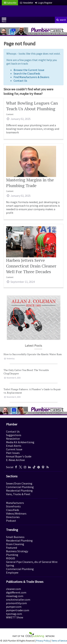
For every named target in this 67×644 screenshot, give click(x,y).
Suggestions (14, 435)
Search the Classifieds (27, 73)
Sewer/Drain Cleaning (19, 483)
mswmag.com (15, 596)
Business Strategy (17, 551)
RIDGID (11, 558)
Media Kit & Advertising (20, 442)
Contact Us (20, 81)
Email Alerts (14, 446)
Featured (12, 548)
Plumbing (12, 555)
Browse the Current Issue (29, 70)
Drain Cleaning (15, 544)
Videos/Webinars (16, 513)
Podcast (11, 521)
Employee (12, 573)
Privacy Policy (43, 641)
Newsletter (13, 439)
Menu (4, 21)
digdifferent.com (16, 592)
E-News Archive (15, 460)
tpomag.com (14, 614)
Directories (13, 517)
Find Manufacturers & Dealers (31, 77)
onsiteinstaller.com (18, 600)
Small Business (15, 537)
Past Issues (13, 453)
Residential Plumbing (19, 491)
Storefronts (13, 506)
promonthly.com (16, 603)
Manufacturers (15, 503)
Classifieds (13, 510)
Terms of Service (59, 641)
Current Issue (14, 449)
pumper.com (14, 607)
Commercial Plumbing (20, 487)
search (61, 20)
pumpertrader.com (18, 610)
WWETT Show (15, 617)
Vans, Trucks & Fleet (18, 494)
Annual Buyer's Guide (19, 456)
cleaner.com (13, 589)
